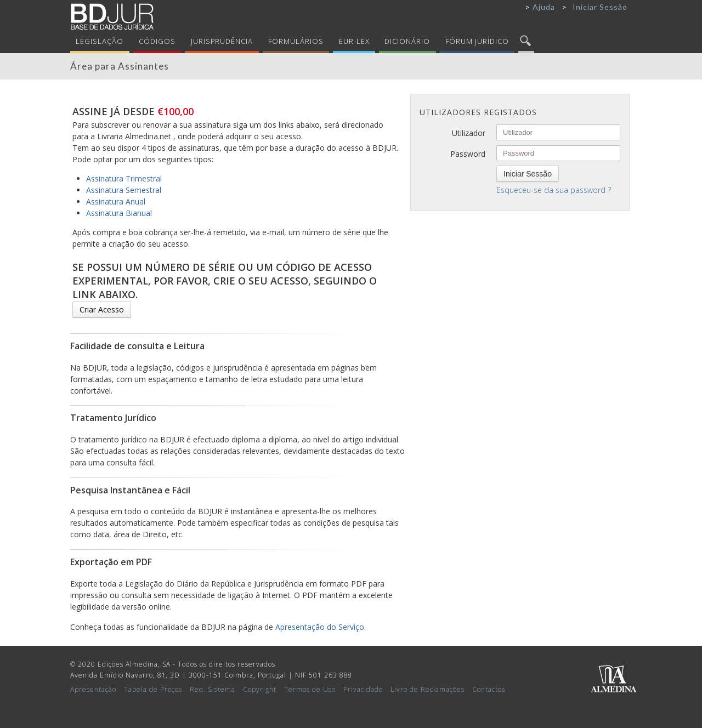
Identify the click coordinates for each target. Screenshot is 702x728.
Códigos (157, 41)
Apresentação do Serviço (320, 627)
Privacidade (363, 689)
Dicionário (407, 41)
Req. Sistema (213, 689)
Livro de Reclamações (428, 689)
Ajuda (544, 7)
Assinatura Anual (116, 201)
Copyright (260, 689)
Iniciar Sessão (600, 7)
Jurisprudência (222, 41)
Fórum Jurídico (477, 41)
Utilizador (469, 133)
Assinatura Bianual (119, 213)
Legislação (100, 41)
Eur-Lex (354, 41)
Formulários (296, 41)
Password (468, 154)
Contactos (489, 689)
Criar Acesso (102, 309)
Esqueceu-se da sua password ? (554, 190)
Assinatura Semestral (124, 190)
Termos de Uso (310, 689)
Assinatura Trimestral (124, 178)
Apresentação (93, 689)
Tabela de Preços (153, 689)
